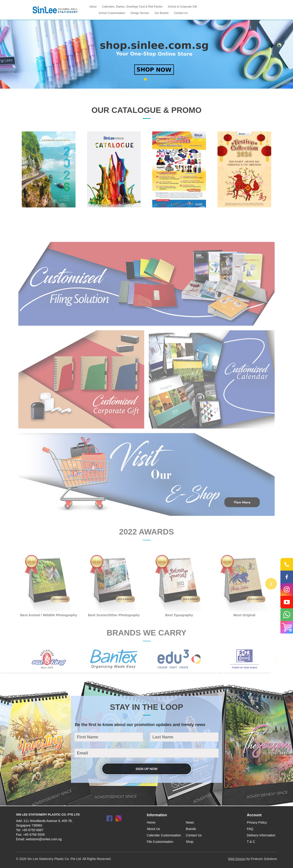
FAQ (250, 829)
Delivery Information (261, 835)
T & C (251, 842)
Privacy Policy (257, 822)
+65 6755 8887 (33, 830)
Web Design (237, 859)
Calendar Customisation (164, 835)
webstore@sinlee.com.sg (44, 839)
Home (151, 822)
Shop (190, 842)
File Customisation (160, 842)
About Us (153, 829)
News (190, 822)
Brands (191, 829)
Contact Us (194, 835)
